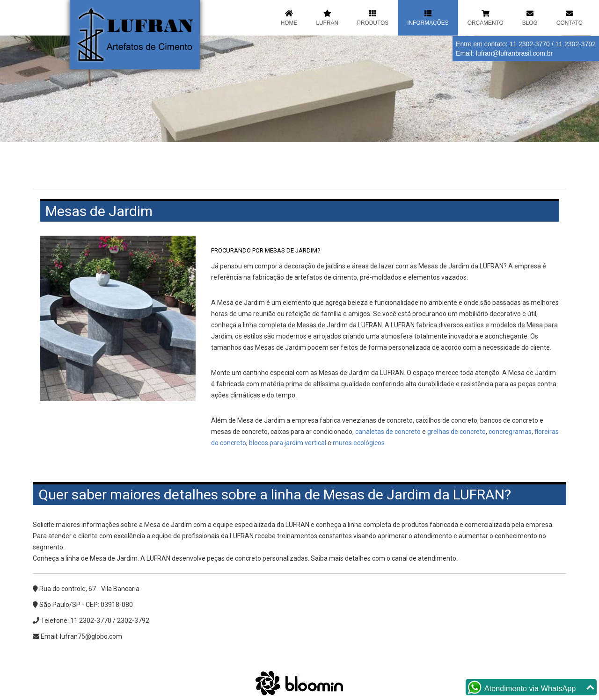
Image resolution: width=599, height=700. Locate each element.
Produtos (373, 17)
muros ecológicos (359, 443)
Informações (428, 17)
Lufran (327, 17)
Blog (530, 17)
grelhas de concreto (457, 432)
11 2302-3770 (529, 44)
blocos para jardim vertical (288, 443)
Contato (570, 17)
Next (585, 86)
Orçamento (486, 17)
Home (289, 17)
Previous (14, 86)
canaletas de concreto (388, 432)
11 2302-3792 (576, 44)
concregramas (510, 432)
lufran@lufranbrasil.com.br (514, 53)
